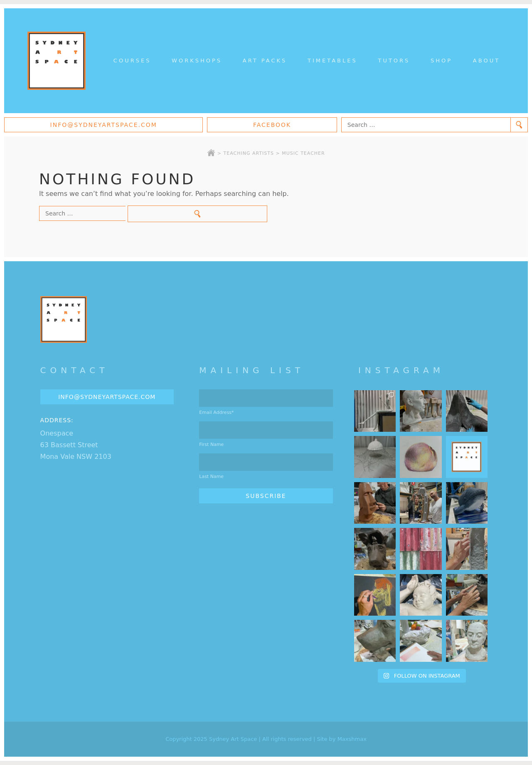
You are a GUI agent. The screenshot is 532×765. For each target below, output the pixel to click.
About (486, 61)
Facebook (272, 125)
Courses (132, 61)
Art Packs (265, 61)
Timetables (332, 61)
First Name (211, 444)
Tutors (394, 61)
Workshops (197, 61)
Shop (441, 61)
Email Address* (216, 412)
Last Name (211, 477)
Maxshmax (352, 739)
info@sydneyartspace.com (104, 125)
